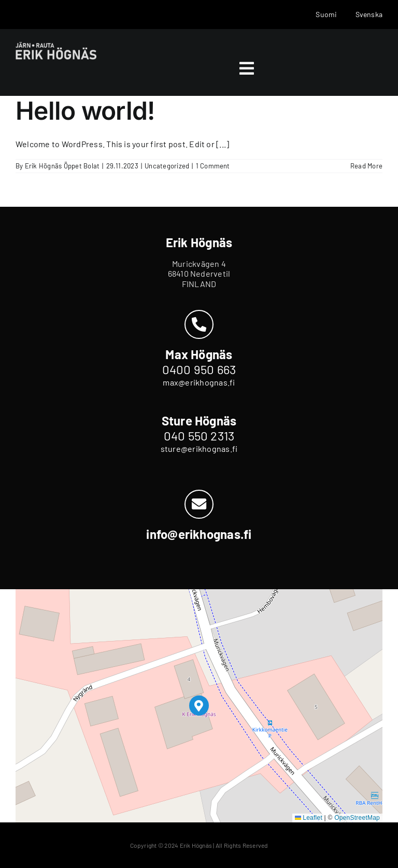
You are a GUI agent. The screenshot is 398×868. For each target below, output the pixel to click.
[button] (199, 706)
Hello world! (85, 111)
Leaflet (309, 818)
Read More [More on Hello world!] (366, 166)
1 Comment (213, 166)
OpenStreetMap (357, 818)
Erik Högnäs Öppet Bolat (62, 166)
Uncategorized (167, 166)
